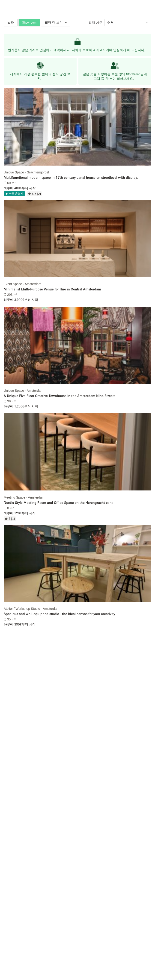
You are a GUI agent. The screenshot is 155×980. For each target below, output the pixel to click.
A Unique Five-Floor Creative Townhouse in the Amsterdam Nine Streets (60, 396)
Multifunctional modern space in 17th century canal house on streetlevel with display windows (70, 178)
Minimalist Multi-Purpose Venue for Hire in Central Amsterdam (52, 289)
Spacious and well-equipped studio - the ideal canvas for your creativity (59, 614)
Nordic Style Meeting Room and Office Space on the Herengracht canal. (60, 502)
